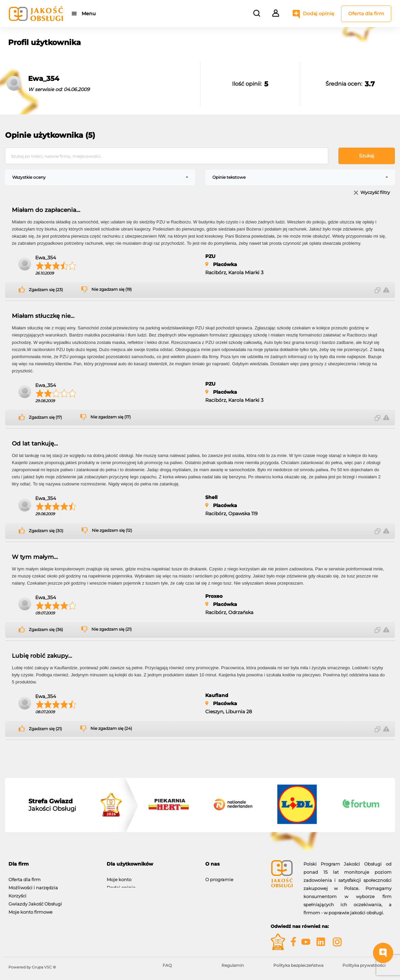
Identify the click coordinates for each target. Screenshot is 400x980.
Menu (89, 14)
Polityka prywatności (364, 965)
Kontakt (214, 884)
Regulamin (233, 965)
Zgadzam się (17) (45, 417)
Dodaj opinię (319, 14)
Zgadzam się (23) (46, 290)
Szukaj (367, 156)
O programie (219, 876)
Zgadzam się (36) (46, 630)
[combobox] (100, 177)
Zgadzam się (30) (46, 531)
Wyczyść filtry (375, 193)
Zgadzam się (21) (45, 729)
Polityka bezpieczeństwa (298, 965)
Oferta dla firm (366, 14)
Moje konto (119, 876)
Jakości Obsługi (52, 805)
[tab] (52, 864)
